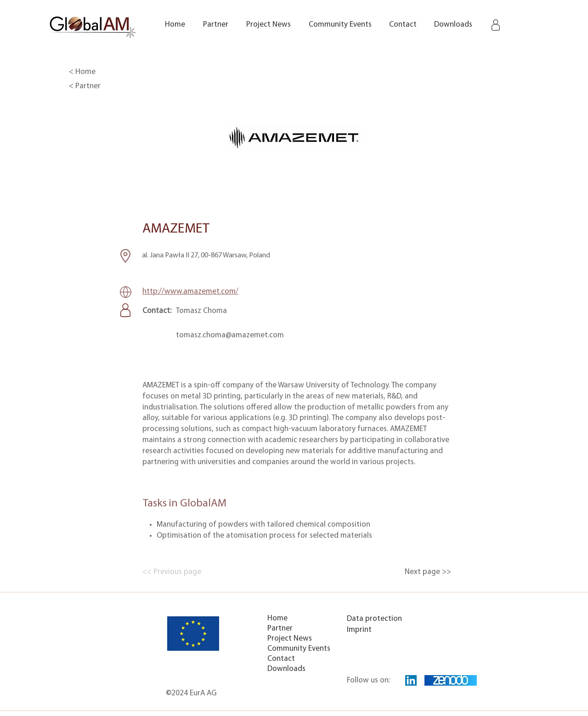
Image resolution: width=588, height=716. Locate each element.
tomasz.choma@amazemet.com (230, 335)
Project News (290, 639)
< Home (82, 72)
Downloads (286, 669)
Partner (280, 628)
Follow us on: (368, 680)
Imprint (359, 630)
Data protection (374, 619)
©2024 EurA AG (191, 693)
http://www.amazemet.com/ (190, 292)
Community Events (299, 649)
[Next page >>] (428, 572)
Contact (281, 659)
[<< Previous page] (173, 572)
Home (277, 618)
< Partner (85, 86)
